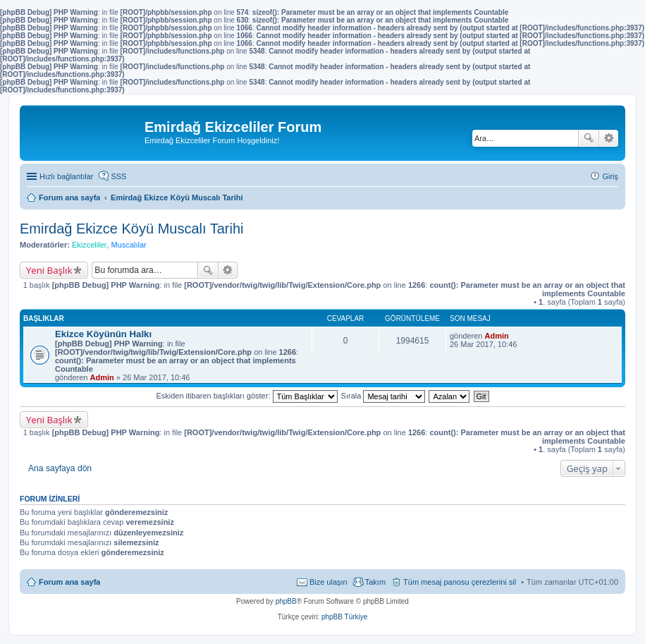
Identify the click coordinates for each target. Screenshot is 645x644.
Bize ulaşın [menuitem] (328, 582)
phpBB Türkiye (344, 617)
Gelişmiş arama (609, 138)
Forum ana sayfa (69, 582)
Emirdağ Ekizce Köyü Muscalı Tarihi (132, 229)
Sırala (383, 396)
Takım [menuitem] (375, 582)
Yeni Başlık (49, 270)
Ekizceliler (90, 245)
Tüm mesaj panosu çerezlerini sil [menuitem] (460, 582)
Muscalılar (129, 245)
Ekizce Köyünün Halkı (103, 334)
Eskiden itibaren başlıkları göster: (246, 396)
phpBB (286, 601)
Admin (102, 377)
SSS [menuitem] (118, 176)
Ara (589, 138)
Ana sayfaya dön (60, 468)
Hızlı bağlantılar (66, 176)
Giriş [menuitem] (610, 176)
